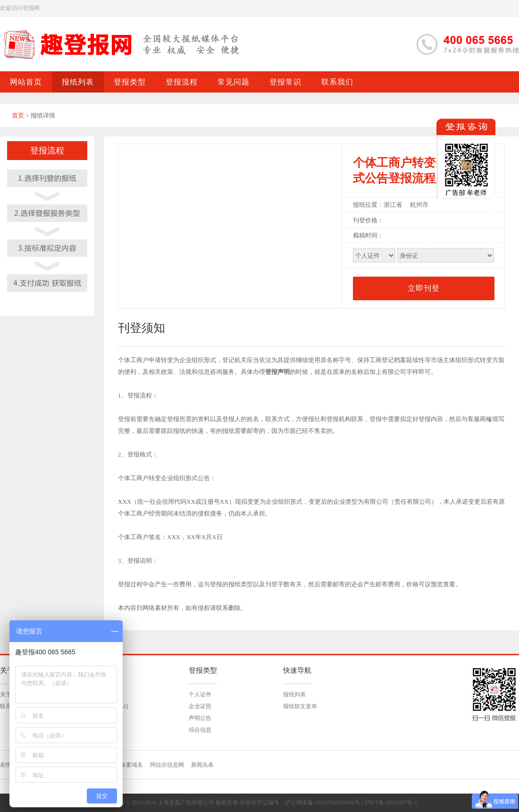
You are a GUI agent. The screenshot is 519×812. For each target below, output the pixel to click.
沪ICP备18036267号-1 (391, 803)
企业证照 (200, 706)
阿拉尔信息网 (167, 765)
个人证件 (200, 694)
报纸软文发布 (300, 706)
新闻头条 (202, 765)
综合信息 (200, 730)
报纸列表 (294, 694)
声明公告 (200, 718)
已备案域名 (129, 765)
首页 (18, 115)
